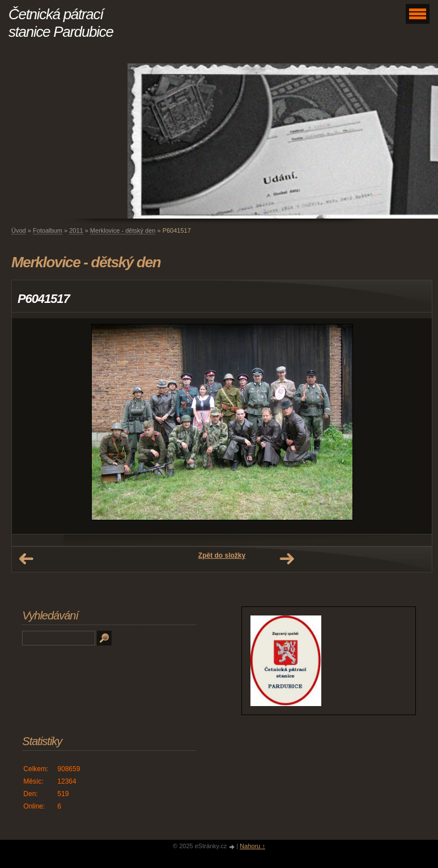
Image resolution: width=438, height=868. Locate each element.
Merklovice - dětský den (123, 230)
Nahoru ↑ (252, 846)
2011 (76, 230)
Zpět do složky (222, 555)
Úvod (19, 230)
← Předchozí (26, 559)
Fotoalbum (48, 230)
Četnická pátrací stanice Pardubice (61, 23)
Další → (287, 559)
